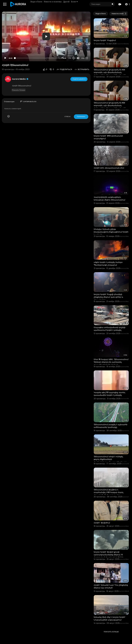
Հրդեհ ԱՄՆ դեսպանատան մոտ (109, 168)
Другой (66, 2)
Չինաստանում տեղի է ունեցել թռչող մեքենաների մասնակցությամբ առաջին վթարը (110, 459)
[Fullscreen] (87, 58)
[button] (127, 4)
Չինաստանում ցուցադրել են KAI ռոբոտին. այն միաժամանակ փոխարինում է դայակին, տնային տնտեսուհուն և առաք (110, 74)
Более (75, 2)
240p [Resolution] (83, 58)
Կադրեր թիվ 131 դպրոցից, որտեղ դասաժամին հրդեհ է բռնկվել (109, 394)
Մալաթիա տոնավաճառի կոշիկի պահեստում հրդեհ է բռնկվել (110, 329)
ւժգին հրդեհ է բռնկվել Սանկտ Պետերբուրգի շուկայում (108, 264)
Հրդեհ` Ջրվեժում (102, 523)
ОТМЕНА (67, 117)
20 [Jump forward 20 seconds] (74, 58)
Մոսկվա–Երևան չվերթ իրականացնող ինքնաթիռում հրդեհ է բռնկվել (111, 232)
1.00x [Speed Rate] (70, 58)
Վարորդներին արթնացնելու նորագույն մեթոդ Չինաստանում (109, 198)
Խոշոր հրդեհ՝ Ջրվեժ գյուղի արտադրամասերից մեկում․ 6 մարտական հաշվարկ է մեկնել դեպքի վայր (109, 556)
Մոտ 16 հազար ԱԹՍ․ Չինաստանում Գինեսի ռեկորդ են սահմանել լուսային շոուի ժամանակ (111, 362)
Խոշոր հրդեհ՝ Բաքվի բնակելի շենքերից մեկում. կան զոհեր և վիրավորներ (108, 297)
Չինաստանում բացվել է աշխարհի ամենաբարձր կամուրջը (111, 426)
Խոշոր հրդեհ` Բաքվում (105, 40)
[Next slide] (125, 14)
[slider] (37, 58)
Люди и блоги (36, 2)
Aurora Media (20, 79)
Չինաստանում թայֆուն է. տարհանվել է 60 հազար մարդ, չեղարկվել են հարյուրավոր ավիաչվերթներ (109, 494)
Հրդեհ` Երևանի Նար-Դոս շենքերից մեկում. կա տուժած (111, 586)
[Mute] (78, 58)
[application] (46, 36)
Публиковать (81, 117)
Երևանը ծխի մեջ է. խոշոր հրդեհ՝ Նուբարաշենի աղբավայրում (110, 618)
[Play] (5, 58)
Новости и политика (53, 2)
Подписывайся (79, 79)
